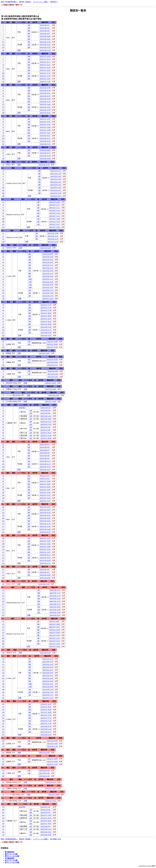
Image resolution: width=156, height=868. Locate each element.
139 (3, 687)
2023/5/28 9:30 (46, 826)
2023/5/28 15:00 (46, 835)
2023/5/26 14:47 (48, 684)
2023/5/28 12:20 (45, 42)
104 (3, 518)
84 (3, 427)
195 (3, 698)
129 (3, 659)
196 (3, 299)
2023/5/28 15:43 (46, 735)
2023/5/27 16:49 (46, 710)
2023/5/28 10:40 (45, 248)
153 (3, 770)
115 (3, 584)
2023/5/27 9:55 (45, 476)
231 (3, 42)
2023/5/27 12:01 (45, 79)
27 (3, 156)
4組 (29, 33)
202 (3, 79)
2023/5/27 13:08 (55, 219)
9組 (30, 276)
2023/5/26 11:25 (55, 604)
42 (3, 236)
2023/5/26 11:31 (56, 171)
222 (3, 726)
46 (3, 257)
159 (3, 807)
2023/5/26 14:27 (48, 670)
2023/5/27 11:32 (55, 216)
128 (3, 653)
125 (3, 630)
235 (3, 144)
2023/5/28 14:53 (46, 832)
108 (3, 544)
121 (3, 604)
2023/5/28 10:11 (45, 555)
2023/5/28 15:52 (46, 335)
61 (3, 313)
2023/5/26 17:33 (48, 692)
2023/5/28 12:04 (46, 333)
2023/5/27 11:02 (55, 635)
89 (3, 447)
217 (3, 560)
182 (3, 190)
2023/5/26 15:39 (48, 285)
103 (3, 515)
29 (3, 171)
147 (3, 723)
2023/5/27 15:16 (48, 698)
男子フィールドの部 (12, 856)
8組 (30, 273)
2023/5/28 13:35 (44, 165)
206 (3, 644)
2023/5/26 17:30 (48, 689)
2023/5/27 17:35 (46, 305)
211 (3, 501)
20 (3, 122)
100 (3, 507)
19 (3, 119)
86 (3, 433)
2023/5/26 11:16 (55, 593)
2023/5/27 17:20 (46, 721)
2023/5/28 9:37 (45, 450)
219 (3, 136)
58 (3, 305)
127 (3, 635)
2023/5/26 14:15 (48, 662)
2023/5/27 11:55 (45, 73)
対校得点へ (54, 2)
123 (3, 624)
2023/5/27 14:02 (45, 544)
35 (3, 202)
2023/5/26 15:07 (48, 262)
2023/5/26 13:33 (45, 524)
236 (3, 377)
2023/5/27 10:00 (52, 342)
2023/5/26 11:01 (45, 102)
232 (3, 45)
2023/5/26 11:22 (55, 601)
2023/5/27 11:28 (55, 213)
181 (3, 188)
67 (3, 344)
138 (3, 684)
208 (3, 219)
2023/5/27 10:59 (55, 633)
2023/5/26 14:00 (46, 419)
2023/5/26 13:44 (45, 529)
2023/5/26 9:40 (46, 413)
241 (3, 50)
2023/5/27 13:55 (45, 538)
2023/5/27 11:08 (55, 202)
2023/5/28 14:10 (45, 470)
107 (3, 541)
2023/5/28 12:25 (50, 782)
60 (3, 310)
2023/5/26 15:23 (48, 273)
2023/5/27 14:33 (45, 119)
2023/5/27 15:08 (52, 347)
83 (3, 424)
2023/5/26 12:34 (53, 239)
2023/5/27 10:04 (45, 487)
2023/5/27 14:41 (45, 124)
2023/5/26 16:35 (56, 196)
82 (3, 422)
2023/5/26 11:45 (56, 185)
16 (3, 96)
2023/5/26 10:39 (45, 518)
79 (3, 413)
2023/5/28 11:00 (44, 770)
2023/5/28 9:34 (45, 447)
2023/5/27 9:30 (46, 807)
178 (3, 610)
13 (3, 88)
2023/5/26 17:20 (46, 424)
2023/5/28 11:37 (46, 732)
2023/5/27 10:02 (45, 484)
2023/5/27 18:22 (46, 321)
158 (3, 801)
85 (3, 430)
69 (3, 359)
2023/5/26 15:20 (48, 271)
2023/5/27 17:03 (46, 715)
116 (3, 590)
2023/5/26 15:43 (48, 287)
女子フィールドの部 (12, 862)
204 (3, 638)
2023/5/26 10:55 (45, 96)
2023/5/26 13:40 (45, 526)
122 (3, 621)
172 (3, 529)
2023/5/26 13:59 (45, 110)
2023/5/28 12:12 (45, 464)
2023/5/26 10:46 (45, 88)
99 (3, 490)
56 (3, 285)
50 (3, 268)
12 (3, 70)
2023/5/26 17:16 (46, 422)
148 (3, 741)
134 (3, 673)
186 (3, 196)
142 (3, 710)
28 (3, 165)
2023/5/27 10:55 (46, 433)
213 (3, 646)
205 (3, 641)
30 (3, 174)
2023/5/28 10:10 (45, 558)
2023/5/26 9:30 (46, 408)
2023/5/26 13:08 (55, 612)
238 (3, 776)
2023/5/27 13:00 (50, 401)
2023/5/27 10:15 (45, 56)
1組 (29, 25)
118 (3, 596)
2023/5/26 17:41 (48, 290)
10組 (30, 279)
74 (3, 389)
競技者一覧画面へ (25, 2)
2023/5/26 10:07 (45, 150)
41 (3, 233)
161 (3, 812)
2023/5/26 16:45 (45, 113)
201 (3, 76)
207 (3, 764)
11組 (30, 282)
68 (3, 353)
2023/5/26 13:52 (45, 107)
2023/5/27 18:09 (46, 316)
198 (3, 495)
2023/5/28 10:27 (45, 136)
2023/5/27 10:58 (55, 630)
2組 (29, 28)
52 (3, 273)
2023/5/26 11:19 (55, 596)
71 (3, 371)
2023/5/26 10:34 (45, 513)
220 (3, 138)
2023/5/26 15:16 (48, 268)
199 (3, 498)
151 (3, 759)
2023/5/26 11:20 (55, 598)
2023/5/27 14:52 (45, 133)
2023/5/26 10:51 (45, 93)
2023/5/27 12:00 (46, 815)
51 (3, 271)
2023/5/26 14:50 (48, 687)
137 (3, 681)
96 (3, 481)
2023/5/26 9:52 (45, 572)
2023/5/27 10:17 (45, 62)
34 (3, 185)
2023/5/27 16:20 (46, 438)
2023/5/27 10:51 (55, 627)
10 (3, 65)
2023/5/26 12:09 (53, 233)
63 (3, 319)
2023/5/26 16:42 (45, 532)
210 (3, 224)
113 (3, 572)
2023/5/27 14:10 (45, 549)
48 (3, 262)
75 (3, 395)
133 (3, 670)
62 (3, 316)
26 (3, 153)
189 (3, 689)
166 (3, 826)
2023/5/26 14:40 (48, 678)
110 (3, 549)
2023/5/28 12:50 (44, 584)
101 (3, 510)
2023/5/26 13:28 (56, 193)
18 (3, 102)
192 (3, 290)
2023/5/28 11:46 (46, 327)
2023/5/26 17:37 (48, 695)
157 (3, 795)
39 (3, 213)
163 (3, 818)
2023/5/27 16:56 (46, 712)
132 (3, 667)
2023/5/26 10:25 (45, 507)
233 (3, 47)
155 (3, 782)
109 (3, 547)
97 (3, 484)
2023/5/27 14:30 (46, 818)
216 (3, 558)
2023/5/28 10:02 (45, 39)
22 (3, 127)
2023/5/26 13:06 (55, 610)
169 (3, 158)
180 (3, 365)
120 (3, 601)
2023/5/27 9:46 (46, 430)
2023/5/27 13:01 (55, 644)
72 (3, 374)
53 (3, 276)
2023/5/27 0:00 (54, 621)
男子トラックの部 (11, 854)
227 (3, 333)
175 (3, 110)
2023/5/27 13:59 (45, 541)
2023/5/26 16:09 (45, 158)
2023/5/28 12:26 (45, 47)
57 (3, 287)
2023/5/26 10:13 (45, 153)
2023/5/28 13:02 (53, 377)
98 (3, 487)
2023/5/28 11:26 (46, 726)
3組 (29, 31)
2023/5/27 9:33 (46, 812)
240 (3, 470)
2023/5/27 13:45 (45, 81)
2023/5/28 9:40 (45, 456)
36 (3, 205)
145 (3, 718)
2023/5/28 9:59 (45, 33)
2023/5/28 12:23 (45, 45)
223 (3, 729)
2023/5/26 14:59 (48, 257)
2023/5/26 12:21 (53, 236)
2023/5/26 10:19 (45, 156)
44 (3, 248)
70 (3, 362)
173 (3, 104)
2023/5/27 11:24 (55, 210)
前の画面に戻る (56, 839)
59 (3, 308)
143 (3, 712)
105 (3, 521)
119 (3, 598)
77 (3, 408)
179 (3, 612)
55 (3, 282)
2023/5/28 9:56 (45, 31)
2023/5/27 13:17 (55, 224)
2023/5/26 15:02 (48, 260)
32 (3, 179)
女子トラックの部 (11, 860)
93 (3, 458)
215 (3, 555)
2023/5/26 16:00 (45, 578)
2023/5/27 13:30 (46, 435)
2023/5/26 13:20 (56, 188)
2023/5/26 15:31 (48, 279)
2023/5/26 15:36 (48, 282)
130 (3, 662)
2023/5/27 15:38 (55, 646)
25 (3, 150)
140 (3, 704)
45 (3, 254)
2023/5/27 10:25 (45, 70)
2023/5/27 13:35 (45, 501)
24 (3, 133)
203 (3, 347)
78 (3, 410)
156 (3, 788)
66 (3, 342)
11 (3, 68)
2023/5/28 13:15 (45, 563)
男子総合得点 (10, 852)
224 (3, 732)
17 (3, 99)
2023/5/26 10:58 (45, 99)
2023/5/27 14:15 (45, 552)
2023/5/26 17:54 (48, 296)
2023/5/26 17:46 (48, 293)
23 (3, 130)
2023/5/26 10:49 (45, 90)
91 (3, 453)
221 (3, 141)
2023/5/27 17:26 (46, 723)
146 (3, 721)
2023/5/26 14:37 (48, 676)
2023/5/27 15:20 (48, 299)
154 (3, 773)
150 (3, 753)
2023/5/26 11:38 (56, 176)
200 (3, 73)
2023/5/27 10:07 (45, 490)
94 (3, 476)
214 (3, 227)
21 (3, 124)
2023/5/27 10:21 (45, 65)
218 (3, 438)
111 (3, 552)
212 (3, 81)
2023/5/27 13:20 (52, 764)
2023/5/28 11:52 (46, 330)
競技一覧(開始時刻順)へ (9, 2)
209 (3, 222)
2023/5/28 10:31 (45, 138)
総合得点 (22, 408)
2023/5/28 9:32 (45, 444)
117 (3, 593)
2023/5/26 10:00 (52, 359)
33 (3, 182)
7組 (30, 271)
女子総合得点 (10, 858)
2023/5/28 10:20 (45, 560)
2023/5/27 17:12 (46, 718)
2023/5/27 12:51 (55, 638)
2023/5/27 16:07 (46, 824)
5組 (29, 36)
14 (3, 90)
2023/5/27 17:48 (46, 310)
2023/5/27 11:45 (45, 495)
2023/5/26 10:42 (45, 521)
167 (3, 829)
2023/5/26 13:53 (52, 365)
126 (3, 633)
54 (3, 279)
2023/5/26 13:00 (54, 395)
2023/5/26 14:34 (48, 673)
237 (3, 735)
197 (3, 492)
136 (3, 678)
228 (3, 461)
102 (3, 513)
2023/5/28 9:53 (45, 28)
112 (3, 569)
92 (3, 456)
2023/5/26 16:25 (55, 615)
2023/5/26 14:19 (48, 664)
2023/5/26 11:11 (55, 590)
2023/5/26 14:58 (48, 254)
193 (3, 293)
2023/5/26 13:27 (56, 190)
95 (3, 478)
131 (3, 664)
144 (3, 715)
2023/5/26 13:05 (55, 607)
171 (3, 526)
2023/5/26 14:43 (50, 801)
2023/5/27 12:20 (53, 242)
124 (3, 627)
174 (3, 107)
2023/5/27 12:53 (55, 641)
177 (3, 607)
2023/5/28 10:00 (45, 36)
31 (3, 176)
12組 (30, 285)
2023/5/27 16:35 (46, 704)
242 (3, 832)
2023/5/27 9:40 (46, 427)
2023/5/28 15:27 (45, 653)
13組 (30, 287)
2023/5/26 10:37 (45, 515)
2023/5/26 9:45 (45, 569)
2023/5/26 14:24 (48, 667)
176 (3, 746)
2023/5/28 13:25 (45, 144)
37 (3, 208)
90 (3, 450)
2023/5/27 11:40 (45, 492)
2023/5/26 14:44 (48, 681)
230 (3, 467)
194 (3, 296)
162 (3, 815)
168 (3, 578)
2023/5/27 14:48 (45, 130)
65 (3, 324)
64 (3, 321)
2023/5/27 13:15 (55, 222)
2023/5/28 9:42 (45, 458)
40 (3, 216)
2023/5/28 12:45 (46, 829)
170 (3, 524)
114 (3, 575)
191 (3, 695)
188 (3, 113)
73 (3, 383)
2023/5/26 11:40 (56, 179)
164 (3, 821)
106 (3, 538)
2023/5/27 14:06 (45, 547)
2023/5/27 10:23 (45, 68)
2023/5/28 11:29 (46, 729)
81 (3, 419)
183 (3, 193)
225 (3, 327)
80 (3, 416)
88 (3, 444)
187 (3, 532)
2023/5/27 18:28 (46, 324)
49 (3, 265)
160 (3, 810)
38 (3, 210)
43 (3, 239)
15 (3, 93)
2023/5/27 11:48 (45, 498)
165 (3, 824)
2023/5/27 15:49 (55, 227)
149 (3, 744)
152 (3, 761)
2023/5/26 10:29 (45, 510)
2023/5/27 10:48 (55, 624)
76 (3, 401)
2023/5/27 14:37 (45, 122)
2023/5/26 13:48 (45, 104)
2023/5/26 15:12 (48, 265)
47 (3, 260)
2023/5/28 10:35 (45, 141)
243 (3, 835)
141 (3, 707)
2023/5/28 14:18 (45, 50)
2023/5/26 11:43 (56, 182)
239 (3, 335)
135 (3, 676)
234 (3, 563)
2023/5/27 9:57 (45, 478)
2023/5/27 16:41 (46, 707)
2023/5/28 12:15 (45, 467)
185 (3, 615)
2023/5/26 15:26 (48, 276)
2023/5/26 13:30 (52, 746)
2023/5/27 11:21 (55, 208)
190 (3, 692)
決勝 (19, 50)
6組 (29, 39)
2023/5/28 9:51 (45, 25)
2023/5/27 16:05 (50, 788)
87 (3, 435)
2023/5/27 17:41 (46, 308)
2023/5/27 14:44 (45, 127)
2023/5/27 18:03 (46, 313)
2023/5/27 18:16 (46, 319)
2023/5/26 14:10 (48, 659)
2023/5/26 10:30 (44, 753)
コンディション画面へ (41, 2)
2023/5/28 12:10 (45, 461)
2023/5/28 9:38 (45, 453)
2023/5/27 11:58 (45, 76)
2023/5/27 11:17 (55, 205)
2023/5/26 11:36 (56, 174)
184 (3, 242)
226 (3, 330)
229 (3, 464)
